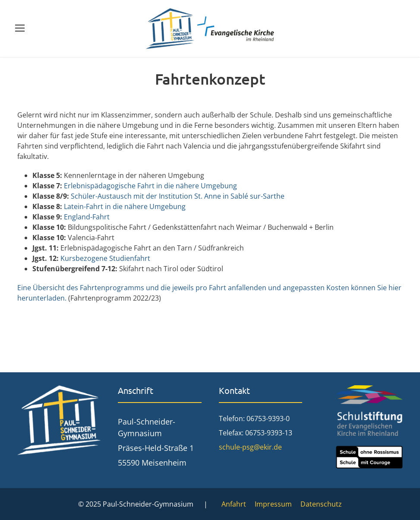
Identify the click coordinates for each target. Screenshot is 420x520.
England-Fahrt (87, 217)
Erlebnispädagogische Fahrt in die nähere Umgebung (150, 186)
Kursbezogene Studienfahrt (105, 258)
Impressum (273, 504)
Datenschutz (321, 504)
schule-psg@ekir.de (250, 447)
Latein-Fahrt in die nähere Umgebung (125, 206)
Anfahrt (234, 504)
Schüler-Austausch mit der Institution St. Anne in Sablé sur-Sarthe (178, 196)
